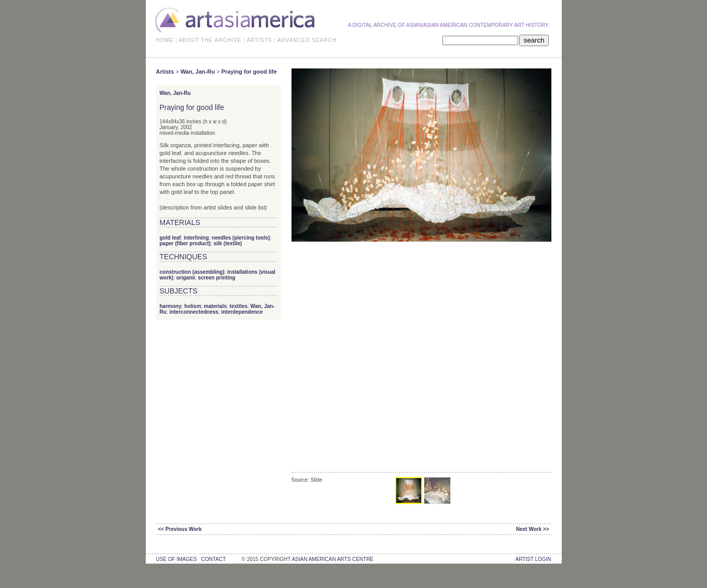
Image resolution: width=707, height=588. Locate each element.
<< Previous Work (180, 529)
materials (215, 306)
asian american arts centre (332, 559)
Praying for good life (249, 72)
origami (186, 278)
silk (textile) (227, 243)
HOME (165, 40)
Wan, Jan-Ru (198, 72)
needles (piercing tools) (241, 238)
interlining (196, 238)
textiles (239, 306)
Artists (165, 72)
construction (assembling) (192, 272)
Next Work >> (533, 529)
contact (213, 559)
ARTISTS (259, 40)
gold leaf (170, 238)
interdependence (242, 312)
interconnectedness (193, 312)
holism (192, 306)
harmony (171, 306)
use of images (177, 559)
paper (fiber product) (185, 243)
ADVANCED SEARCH (307, 40)
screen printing (216, 278)
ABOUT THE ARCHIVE (210, 40)
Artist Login (533, 559)
